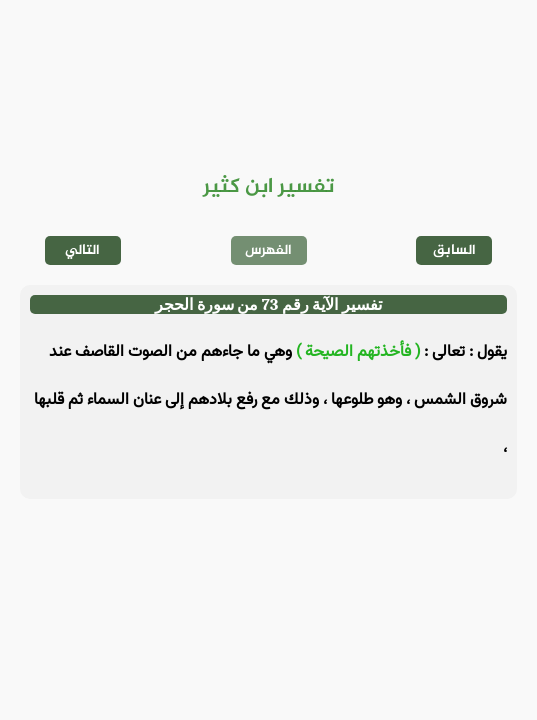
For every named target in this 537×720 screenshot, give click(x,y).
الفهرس (268, 250)
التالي (82, 250)
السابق (454, 250)
